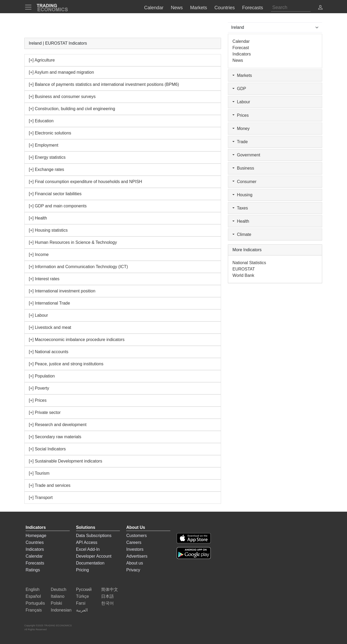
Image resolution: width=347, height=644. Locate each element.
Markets (242, 75)
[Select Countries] (275, 27)
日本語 (107, 596)
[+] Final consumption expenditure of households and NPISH (85, 182)
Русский (84, 589)
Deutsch (58, 589)
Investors (135, 549)
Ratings (33, 570)
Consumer (244, 182)
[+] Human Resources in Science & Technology (73, 242)
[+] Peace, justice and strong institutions (66, 364)
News (238, 60)
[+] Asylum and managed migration (61, 72)
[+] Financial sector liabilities (55, 194)
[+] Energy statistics (47, 157)
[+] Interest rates (44, 279)
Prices (240, 115)
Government (246, 155)
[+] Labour (38, 315)
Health (241, 221)
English (32, 589)
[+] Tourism (39, 473)
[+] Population (42, 376)
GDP (239, 89)
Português (35, 603)
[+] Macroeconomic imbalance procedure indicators (77, 340)
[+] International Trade (49, 303)
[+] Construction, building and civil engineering (72, 109)
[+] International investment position (62, 291)
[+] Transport (41, 498)
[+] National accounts (49, 352)
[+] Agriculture (42, 60)
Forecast (241, 48)
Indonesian (61, 610)
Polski (56, 603)
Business (243, 168)
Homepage (36, 536)
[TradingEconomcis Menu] (30, 7)
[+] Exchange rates (46, 169)
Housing (242, 195)
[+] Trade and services (50, 485)
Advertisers (137, 556)
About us (135, 563)
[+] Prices (38, 400)
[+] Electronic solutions (50, 133)
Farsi (81, 603)
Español (33, 596)
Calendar (241, 41)
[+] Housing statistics (48, 230)
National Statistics (249, 263)
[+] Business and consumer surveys (62, 97)
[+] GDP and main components (58, 206)
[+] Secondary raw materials (55, 437)
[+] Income (39, 255)
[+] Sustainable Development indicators (65, 461)
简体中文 (110, 589)
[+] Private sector (45, 412)
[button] (320, 8)
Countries (35, 542)
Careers (134, 542)
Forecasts (35, 563)
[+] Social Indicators (47, 449)
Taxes (240, 208)
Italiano (58, 596)
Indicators (242, 54)
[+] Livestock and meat (50, 327)
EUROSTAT (244, 269)
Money (241, 129)
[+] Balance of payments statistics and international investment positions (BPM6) (104, 84)
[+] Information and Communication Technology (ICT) (78, 267)
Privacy (133, 570)
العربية (82, 610)
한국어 (107, 603)
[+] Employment (44, 145)
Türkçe (83, 596)
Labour (241, 102)
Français (34, 610)
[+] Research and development (58, 425)
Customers (136, 536)
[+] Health (38, 218)
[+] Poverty (39, 388)
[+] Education (41, 121)
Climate (242, 234)
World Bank (243, 275)
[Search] (291, 8)
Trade (240, 142)
